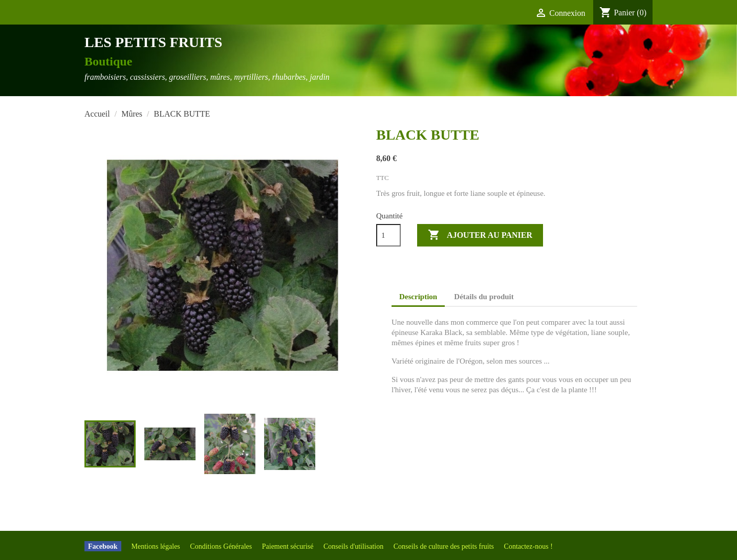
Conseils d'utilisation (354, 546)
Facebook (103, 546)
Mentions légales (157, 546)
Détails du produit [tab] (484, 297)
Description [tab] (418, 297)
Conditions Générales (222, 546)
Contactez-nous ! (528, 546)
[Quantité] (388, 235)
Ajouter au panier (480, 235)
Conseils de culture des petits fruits (445, 546)
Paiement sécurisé (289, 546)
